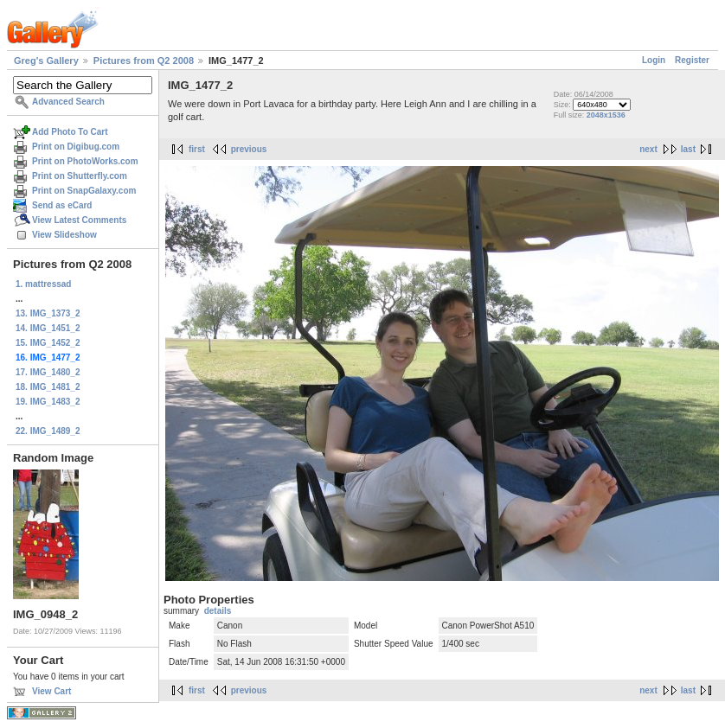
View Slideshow (64, 235)
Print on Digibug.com (76, 147)
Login (654, 60)
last (688, 149)
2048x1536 (606, 115)
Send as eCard (62, 205)
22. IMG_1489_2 (48, 431)
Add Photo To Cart (70, 132)
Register (692, 60)
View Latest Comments (79, 220)
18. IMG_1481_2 (48, 387)
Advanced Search (68, 102)
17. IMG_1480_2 (48, 372)
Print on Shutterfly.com (80, 176)
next (648, 149)
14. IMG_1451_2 (48, 328)
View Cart (51, 691)
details (218, 611)
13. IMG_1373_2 (48, 313)
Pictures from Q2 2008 (144, 61)
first (197, 149)
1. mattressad (43, 284)
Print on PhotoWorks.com (85, 161)
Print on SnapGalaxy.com (84, 191)
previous (249, 149)
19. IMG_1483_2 (48, 402)
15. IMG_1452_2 (48, 343)
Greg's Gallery (46, 61)
